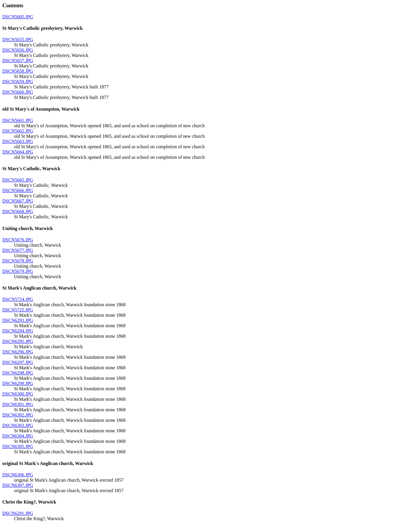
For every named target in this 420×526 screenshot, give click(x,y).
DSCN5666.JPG (18, 190)
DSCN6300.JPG (18, 394)
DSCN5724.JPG (18, 299)
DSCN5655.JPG (18, 40)
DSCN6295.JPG (18, 341)
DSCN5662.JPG (18, 131)
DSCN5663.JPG (18, 141)
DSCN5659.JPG (18, 82)
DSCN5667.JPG (18, 201)
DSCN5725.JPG (18, 310)
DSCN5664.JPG (18, 152)
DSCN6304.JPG (18, 436)
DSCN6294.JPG (18, 331)
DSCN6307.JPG (18, 485)
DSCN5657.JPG (18, 61)
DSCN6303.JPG (18, 425)
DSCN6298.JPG (18, 373)
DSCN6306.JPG (18, 475)
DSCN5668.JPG (18, 211)
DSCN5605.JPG (18, 17)
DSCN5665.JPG (18, 180)
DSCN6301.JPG (18, 404)
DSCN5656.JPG (18, 50)
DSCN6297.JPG (18, 362)
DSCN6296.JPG (18, 352)
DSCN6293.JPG (18, 320)
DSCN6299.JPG (18, 383)
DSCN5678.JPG (18, 261)
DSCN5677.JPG (18, 250)
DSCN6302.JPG (18, 415)
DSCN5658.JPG (18, 71)
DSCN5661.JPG (18, 120)
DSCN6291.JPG (18, 513)
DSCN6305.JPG (18, 446)
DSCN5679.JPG (18, 271)
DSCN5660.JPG (18, 92)
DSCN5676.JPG (18, 240)
